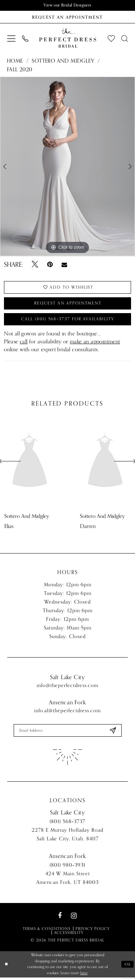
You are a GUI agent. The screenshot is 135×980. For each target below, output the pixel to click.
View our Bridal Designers (68, 5)
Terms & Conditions (47, 931)
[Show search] (125, 38)
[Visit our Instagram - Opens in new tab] (74, 918)
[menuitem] (11, 38)
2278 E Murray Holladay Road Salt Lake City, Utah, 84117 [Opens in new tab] (67, 837)
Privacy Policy (93, 931)
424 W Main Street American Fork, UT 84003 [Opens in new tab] (67, 880)
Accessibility (69, 935)
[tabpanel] (67, 167)
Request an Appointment (68, 304)
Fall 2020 (20, 69)
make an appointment (95, 343)
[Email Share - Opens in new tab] (64, 265)
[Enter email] (68, 732)
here (84, 975)
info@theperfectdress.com (67, 687)
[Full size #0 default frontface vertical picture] (67, 167)
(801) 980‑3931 (67, 867)
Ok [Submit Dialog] (128, 967)
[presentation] (30, 463)
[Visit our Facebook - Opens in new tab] (60, 918)
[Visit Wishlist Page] (111, 38)
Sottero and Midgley (63, 61)
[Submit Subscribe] (112, 732)
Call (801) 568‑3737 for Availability (68, 321)
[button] (11, 38)
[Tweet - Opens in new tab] (35, 265)
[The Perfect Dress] (67, 38)
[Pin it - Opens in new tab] (50, 265)
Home (15, 61)
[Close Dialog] (6, 967)
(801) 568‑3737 (67, 824)
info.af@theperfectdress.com (67, 712)
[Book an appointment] (67, 17)
